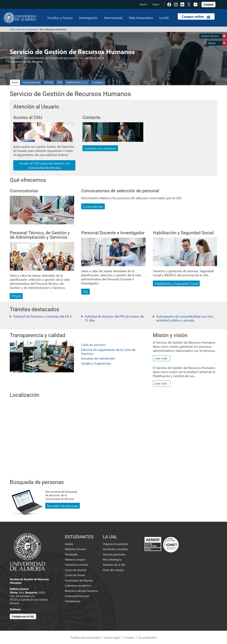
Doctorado (71, 554)
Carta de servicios (93, 345)
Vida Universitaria (141, 18)
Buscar (218, 43)
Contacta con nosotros (100, 148)
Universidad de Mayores (79, 580)
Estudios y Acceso (60, 18)
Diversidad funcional (77, 596)
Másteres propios (75, 559)
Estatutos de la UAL (114, 565)
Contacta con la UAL (23, 616)
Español (143, 4)
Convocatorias (31, 82)
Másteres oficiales (75, 549)
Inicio (15, 82)
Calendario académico (78, 586)
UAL (12, 29)
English (156, 4)
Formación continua (77, 565)
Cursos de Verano (75, 575)
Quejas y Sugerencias (96, 363)
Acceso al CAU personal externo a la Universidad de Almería (44, 165)
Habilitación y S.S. (77, 82)
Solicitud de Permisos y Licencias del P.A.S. (43, 316)
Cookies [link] (129, 637)
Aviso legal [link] (112, 637)
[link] (208, 4)
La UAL (164, 18)
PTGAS (49, 82)
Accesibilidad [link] (147, 637)
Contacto (98, 82)
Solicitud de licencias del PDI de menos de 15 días (114, 318)
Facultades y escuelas (115, 549)
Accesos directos (214, 36)
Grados (69, 544)
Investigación (88, 18)
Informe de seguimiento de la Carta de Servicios (108, 352)
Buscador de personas (63, 506)
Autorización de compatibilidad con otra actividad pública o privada (185, 318)
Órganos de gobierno (115, 544)
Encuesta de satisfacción (98, 358)
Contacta (208, 5)
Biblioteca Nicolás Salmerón (81, 591)
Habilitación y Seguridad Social (176, 283)
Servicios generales (114, 554)
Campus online (196, 16)
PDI (60, 82)
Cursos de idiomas (76, 570)
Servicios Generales (27, 29)
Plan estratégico (112, 559)
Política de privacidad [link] (86, 637)
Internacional (113, 18)
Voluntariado (73, 601)
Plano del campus (113, 570)
